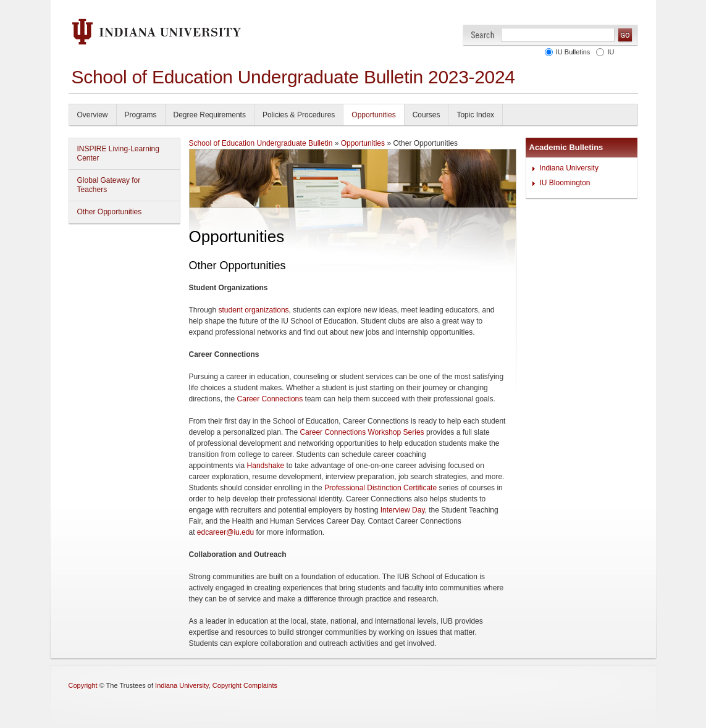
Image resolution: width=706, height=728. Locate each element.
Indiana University (569, 168)
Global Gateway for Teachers (109, 185)
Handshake (266, 466)
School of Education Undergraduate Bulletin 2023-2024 (293, 77)
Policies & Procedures (299, 115)
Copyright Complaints (245, 685)
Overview (93, 115)
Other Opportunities (110, 212)
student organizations (254, 310)
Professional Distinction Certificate (380, 488)
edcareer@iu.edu (225, 532)
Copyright (83, 685)
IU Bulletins (573, 52)
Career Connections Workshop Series (362, 432)
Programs (141, 115)
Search (483, 35)
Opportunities (373, 115)
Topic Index (475, 115)
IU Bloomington (565, 183)
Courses (427, 115)
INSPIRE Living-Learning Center (118, 153)
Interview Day (403, 510)
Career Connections (270, 399)
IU (611, 52)
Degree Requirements (210, 115)
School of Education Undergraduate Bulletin (261, 143)
